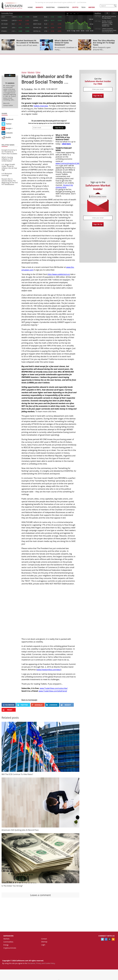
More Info (6, 103)
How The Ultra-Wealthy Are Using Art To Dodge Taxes (104, 43)
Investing (50, 7)
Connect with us (107, 936)
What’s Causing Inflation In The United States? (7, 159)
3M (74, 13)
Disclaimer (31, 963)
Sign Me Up (98, 96)
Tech (83, 7)
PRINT (7, 710)
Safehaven (8, 936)
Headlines (98, 13)
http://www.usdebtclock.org (59, 274)
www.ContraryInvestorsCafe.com (70, 163)
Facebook (8, 119)
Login (43, 945)
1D (67, 13)
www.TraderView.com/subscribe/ (54, 688)
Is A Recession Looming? (7, 174)
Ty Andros (28, 89)
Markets (39, 7)
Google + (7, 128)
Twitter (7, 124)
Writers (92, 7)
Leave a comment (40, 895)
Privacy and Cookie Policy (45, 963)
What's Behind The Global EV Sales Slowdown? (63, 43)
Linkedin (7, 133)
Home (30, 7)
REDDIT (66, 705)
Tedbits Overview (41, 106)
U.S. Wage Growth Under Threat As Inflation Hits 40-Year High (9, 167)
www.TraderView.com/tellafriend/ (53, 691)
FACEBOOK (8, 705)
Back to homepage (29, 700)
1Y (78, 13)
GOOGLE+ (37, 705)
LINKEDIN (52, 705)
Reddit (6, 137)
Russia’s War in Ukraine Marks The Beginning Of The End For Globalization (10, 182)
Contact (44, 939)
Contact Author (8, 105)
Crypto (75, 7)
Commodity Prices (7, 13)
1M (71, 13)
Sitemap (44, 942)
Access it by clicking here (64, 186)
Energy (6, 945)
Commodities (63, 7)
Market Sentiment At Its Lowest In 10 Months (28, 42)
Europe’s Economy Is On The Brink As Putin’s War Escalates (9, 152)
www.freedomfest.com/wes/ (49, 670)
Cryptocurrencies (10, 948)
